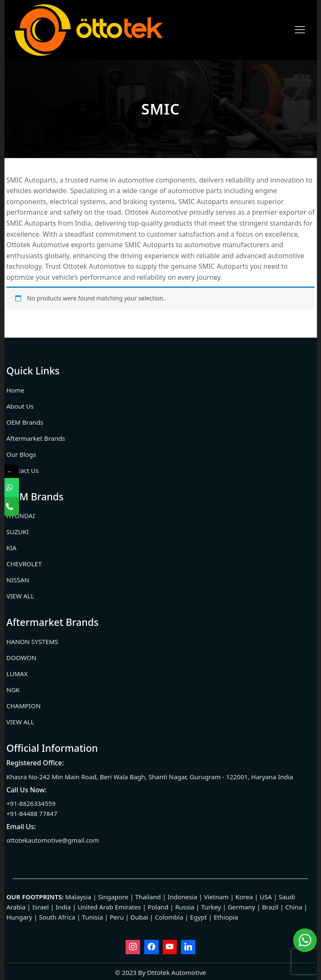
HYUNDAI (21, 516)
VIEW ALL (20, 596)
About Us (20, 406)
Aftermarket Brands (36, 438)
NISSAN (18, 580)
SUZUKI (18, 532)
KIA (11, 548)
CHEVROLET (24, 564)
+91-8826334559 (31, 803)
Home (15, 390)
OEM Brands (25, 422)
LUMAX (17, 674)
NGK (13, 690)
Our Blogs (21, 454)
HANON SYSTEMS (32, 642)
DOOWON (21, 658)
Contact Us (22, 470)
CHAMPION (23, 706)
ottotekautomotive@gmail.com (53, 840)
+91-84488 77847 (32, 813)
